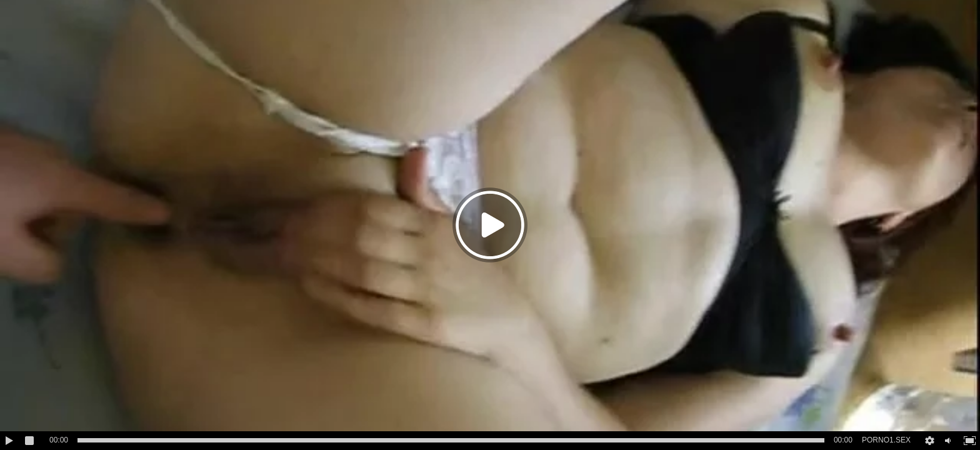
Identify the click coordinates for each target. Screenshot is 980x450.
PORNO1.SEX (886, 440)
